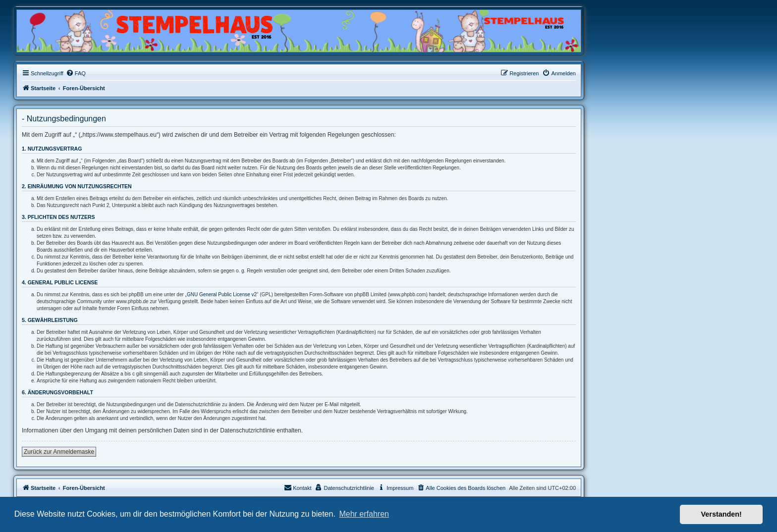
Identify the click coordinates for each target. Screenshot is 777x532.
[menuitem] (76, 73)
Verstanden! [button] (721, 514)
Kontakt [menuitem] (298, 487)
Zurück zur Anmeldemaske (59, 452)
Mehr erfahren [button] (364, 514)
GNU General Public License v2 (222, 294)
